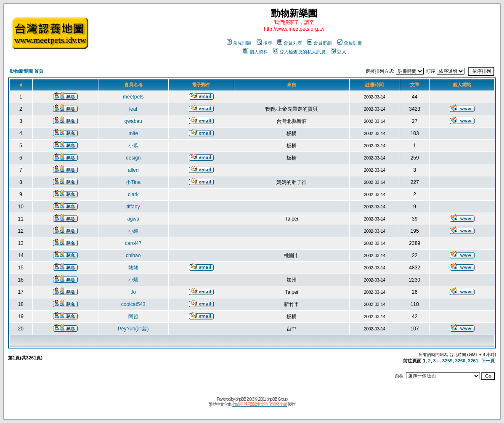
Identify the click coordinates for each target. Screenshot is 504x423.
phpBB (240, 399)
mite (133, 133)
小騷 (133, 280)
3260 (460, 361)
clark (133, 194)
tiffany (133, 207)
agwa (133, 219)
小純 (133, 231)
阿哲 (133, 317)
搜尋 (264, 43)
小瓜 (133, 146)
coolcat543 (133, 304)
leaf (133, 109)
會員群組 (320, 43)
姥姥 (133, 268)
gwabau (133, 121)
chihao (133, 255)
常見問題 (239, 43)
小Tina (133, 182)
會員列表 (290, 43)
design (133, 158)
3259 (447, 361)
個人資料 (256, 52)
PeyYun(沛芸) (133, 329)
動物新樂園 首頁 (27, 71)
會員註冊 (350, 43)
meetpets (133, 97)
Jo (133, 292)
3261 (473, 361)
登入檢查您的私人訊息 (299, 52)
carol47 (133, 243)
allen (133, 170)
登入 (338, 52)
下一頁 (488, 361)
